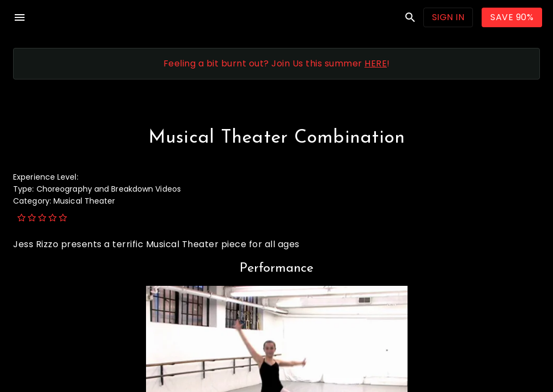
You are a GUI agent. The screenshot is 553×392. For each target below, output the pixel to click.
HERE (376, 63)
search (410, 17)
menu (20, 17)
